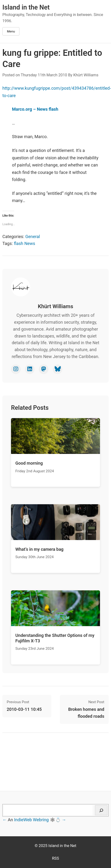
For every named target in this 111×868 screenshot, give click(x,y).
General (32, 236)
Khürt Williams (86, 75)
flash (19, 243)
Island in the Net (26, 7)
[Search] (101, 810)
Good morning (29, 463)
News (30, 243)
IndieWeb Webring (32, 820)
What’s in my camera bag (39, 549)
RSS (55, 858)
